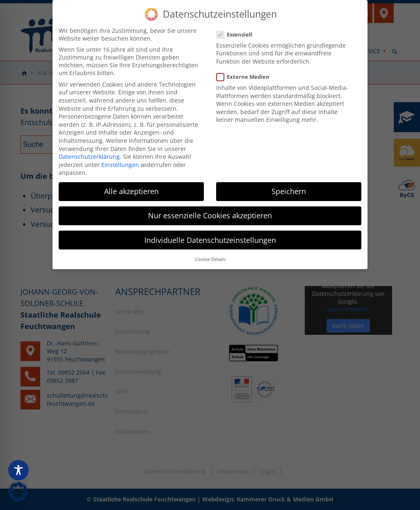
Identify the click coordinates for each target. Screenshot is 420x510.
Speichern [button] (289, 188)
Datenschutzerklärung (89, 153)
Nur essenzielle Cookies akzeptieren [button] (210, 212)
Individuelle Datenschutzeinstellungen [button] (210, 236)
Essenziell (238, 31)
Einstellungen (120, 161)
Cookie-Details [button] (210, 256)
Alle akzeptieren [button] (131, 188)
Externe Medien (246, 73)
